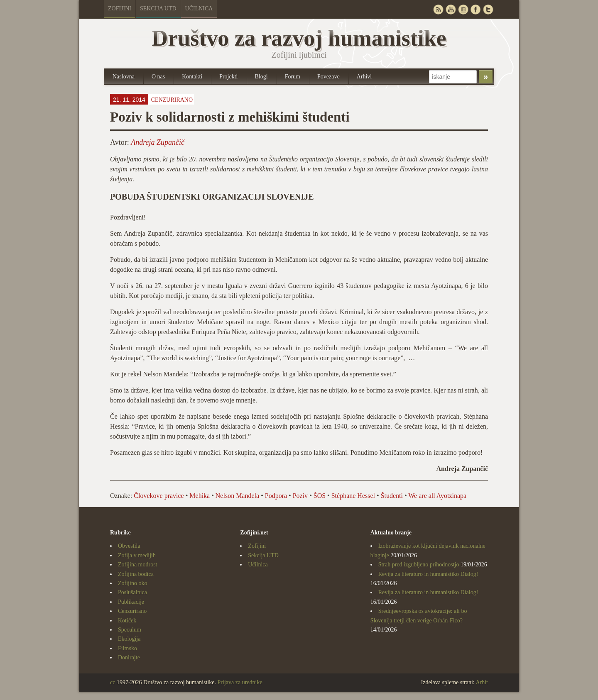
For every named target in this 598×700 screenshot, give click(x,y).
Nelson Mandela (237, 496)
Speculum (130, 630)
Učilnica (199, 9)
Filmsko (127, 648)
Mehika (200, 496)
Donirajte (129, 657)
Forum (293, 77)
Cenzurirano (172, 100)
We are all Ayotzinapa (437, 496)
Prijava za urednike (240, 682)
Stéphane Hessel (353, 496)
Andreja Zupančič (158, 142)
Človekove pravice (159, 496)
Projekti (228, 77)
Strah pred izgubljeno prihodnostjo (419, 565)
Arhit (482, 682)
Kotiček (127, 621)
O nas (158, 77)
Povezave (328, 77)
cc (113, 682)
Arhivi (364, 77)
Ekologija (129, 639)
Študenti (392, 496)
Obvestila (129, 546)
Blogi (261, 77)
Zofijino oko (132, 583)
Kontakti (192, 77)
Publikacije (131, 602)
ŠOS (320, 496)
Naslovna (124, 77)
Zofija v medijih (137, 555)
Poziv (300, 496)
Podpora (276, 496)
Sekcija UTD (158, 9)
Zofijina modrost (138, 565)
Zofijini (120, 9)
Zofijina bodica (136, 574)
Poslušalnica (132, 592)
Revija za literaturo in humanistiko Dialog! (428, 574)
